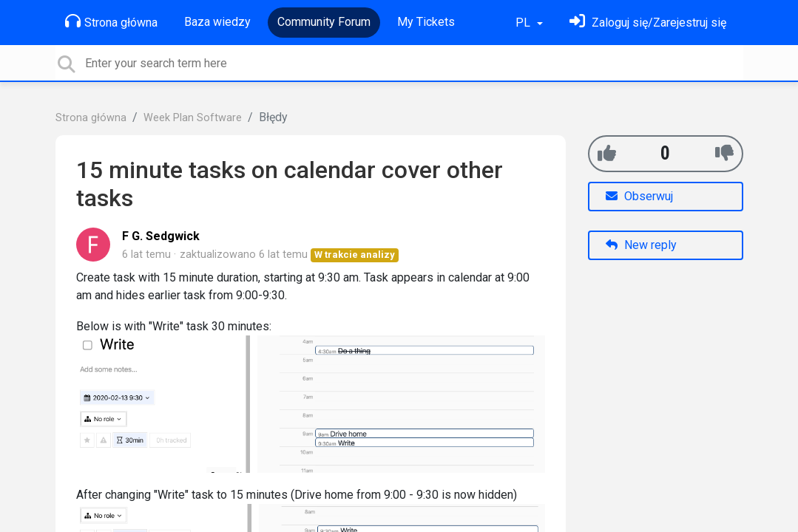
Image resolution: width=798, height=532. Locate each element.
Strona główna (111, 21)
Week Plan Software (193, 118)
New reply (641, 245)
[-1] (724, 153)
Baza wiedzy (217, 22)
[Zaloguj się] (648, 23)
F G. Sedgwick (161, 236)
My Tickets (426, 22)
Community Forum (324, 22)
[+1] (607, 153)
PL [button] (524, 23)
